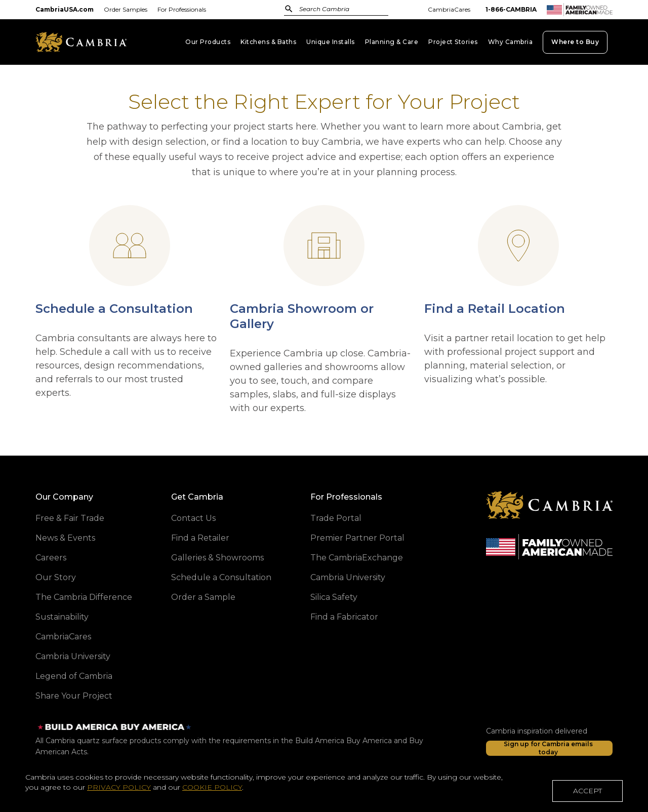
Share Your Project (74, 696)
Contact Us (193, 518)
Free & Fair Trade (70, 518)
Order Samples (126, 9)
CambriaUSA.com (65, 9)
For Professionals (182, 9)
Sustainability (62, 617)
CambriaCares (449, 9)
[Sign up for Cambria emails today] (549, 748)
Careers (51, 558)
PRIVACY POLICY (119, 790)
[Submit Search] (289, 9)
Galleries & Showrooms (217, 558)
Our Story (56, 577)
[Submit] (289, 9)
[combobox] (331, 10)
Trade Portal (336, 518)
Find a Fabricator (344, 617)
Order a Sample (203, 597)
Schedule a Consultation (221, 577)
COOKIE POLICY (212, 790)
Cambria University (73, 656)
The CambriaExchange (357, 558)
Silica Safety (334, 597)
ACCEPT (588, 793)
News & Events (65, 538)
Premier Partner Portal (357, 538)
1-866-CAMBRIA (511, 9)
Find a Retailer (200, 538)
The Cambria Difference (84, 597)
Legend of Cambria (74, 676)
